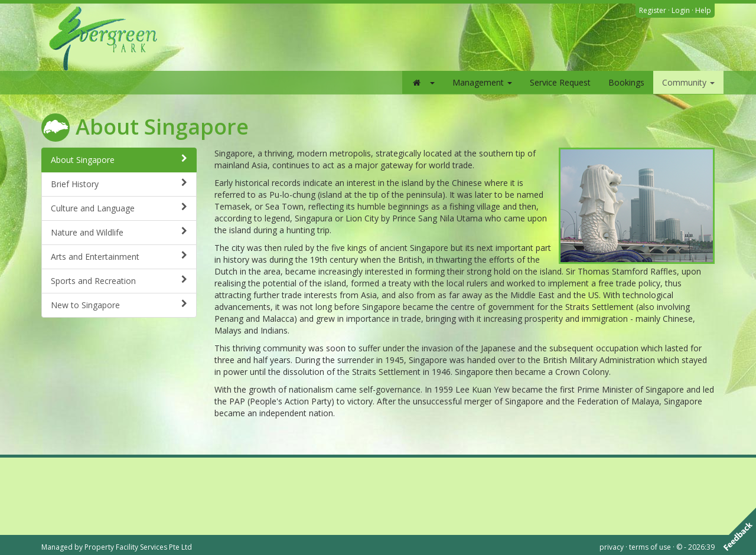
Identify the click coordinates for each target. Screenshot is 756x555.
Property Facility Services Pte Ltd (138, 547)
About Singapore (119, 160)
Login (681, 10)
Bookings (626, 82)
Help (703, 10)
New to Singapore (119, 305)
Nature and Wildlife (119, 232)
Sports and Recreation (119, 281)
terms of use (650, 547)
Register (653, 10)
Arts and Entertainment (119, 257)
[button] (423, 82)
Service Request (560, 82)
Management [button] (482, 82)
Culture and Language (119, 208)
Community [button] (688, 82)
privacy (612, 547)
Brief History (119, 184)
